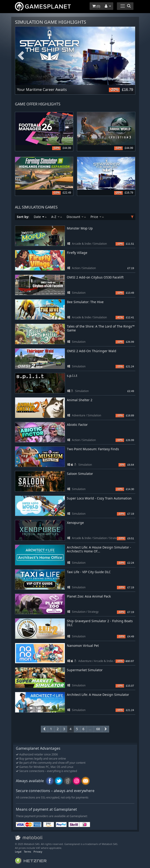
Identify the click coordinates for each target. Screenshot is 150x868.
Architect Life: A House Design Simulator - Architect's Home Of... (99, 549)
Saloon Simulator (80, 474)
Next (129, 56)
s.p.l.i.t (72, 376)
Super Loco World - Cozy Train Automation (99, 498)
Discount (76, 217)
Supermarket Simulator (85, 670)
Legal (18, 852)
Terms (27, 852)
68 (98, 729)
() (96, 6)
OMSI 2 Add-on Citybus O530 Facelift (95, 277)
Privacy (38, 852)
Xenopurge (75, 523)
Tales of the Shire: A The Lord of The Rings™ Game (101, 328)
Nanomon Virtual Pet (83, 646)
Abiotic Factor (77, 425)
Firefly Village (77, 253)
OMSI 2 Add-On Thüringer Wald (92, 351)
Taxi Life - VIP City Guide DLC (89, 572)
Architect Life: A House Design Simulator (98, 695)
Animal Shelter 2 (80, 400)
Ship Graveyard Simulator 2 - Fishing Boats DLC (100, 623)
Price (97, 217)
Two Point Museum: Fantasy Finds (93, 449)
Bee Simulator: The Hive (85, 302)
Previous (21, 56)
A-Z (57, 217)
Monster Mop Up (80, 228)
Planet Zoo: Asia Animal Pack (89, 596)
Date (40, 217)
